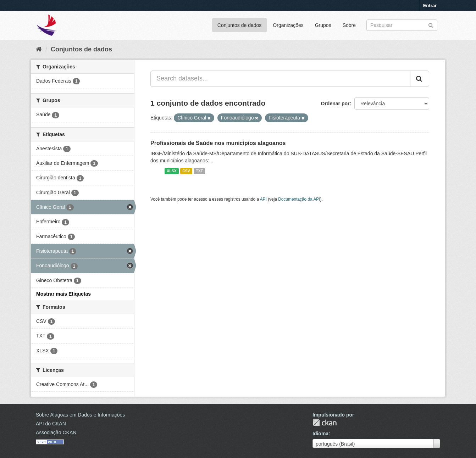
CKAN (325, 423)
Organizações (288, 25)
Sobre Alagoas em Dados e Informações (80, 415)
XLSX (171, 171)
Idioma (320, 434)
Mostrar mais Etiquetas (63, 294)
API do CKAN (51, 424)
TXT (199, 171)
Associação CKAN (56, 432)
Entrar (430, 5)
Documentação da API (299, 199)
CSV (186, 171)
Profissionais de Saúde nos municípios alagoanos (218, 143)
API (263, 199)
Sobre (349, 25)
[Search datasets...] (280, 79)
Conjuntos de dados (240, 25)
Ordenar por (335, 104)
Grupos (323, 25)
